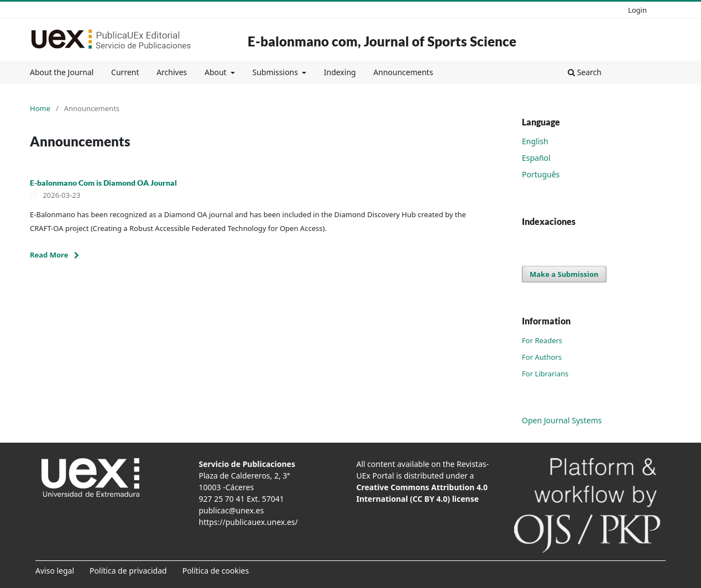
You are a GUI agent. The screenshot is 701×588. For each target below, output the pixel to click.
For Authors (542, 357)
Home (40, 108)
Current (125, 72)
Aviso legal (55, 571)
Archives (172, 72)
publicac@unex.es (232, 510)
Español (536, 158)
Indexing (340, 72)
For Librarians (545, 374)
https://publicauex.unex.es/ (249, 522)
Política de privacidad (128, 571)
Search (585, 72)
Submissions (276, 72)
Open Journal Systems (562, 420)
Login (637, 10)
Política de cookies (216, 571)
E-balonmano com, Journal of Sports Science (382, 41)
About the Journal (62, 72)
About (216, 72)
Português (541, 174)
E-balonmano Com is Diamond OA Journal (103, 183)
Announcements (403, 72)
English (535, 141)
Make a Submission (564, 274)
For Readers (542, 340)
